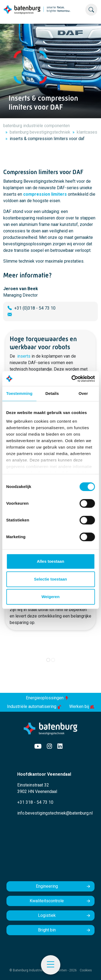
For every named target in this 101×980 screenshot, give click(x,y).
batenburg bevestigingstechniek (40, 132)
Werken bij (82, 706)
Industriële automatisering (35, 706)
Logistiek (47, 915)
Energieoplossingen (47, 698)
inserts (24, 356)
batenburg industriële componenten (36, 126)
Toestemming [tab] (19, 393)
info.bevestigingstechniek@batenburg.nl (55, 813)
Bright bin (47, 930)
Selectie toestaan (50, 579)
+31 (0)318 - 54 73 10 (35, 308)
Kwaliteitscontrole (47, 901)
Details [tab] (52, 393)
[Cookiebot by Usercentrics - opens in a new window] (72, 379)
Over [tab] (83, 393)
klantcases (87, 132)
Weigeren (50, 597)
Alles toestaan (51, 561)
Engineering (47, 886)
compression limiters (45, 194)
